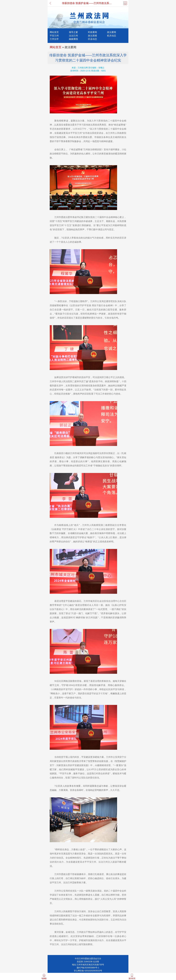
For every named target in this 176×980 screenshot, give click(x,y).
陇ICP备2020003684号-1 (88, 968)
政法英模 (92, 36)
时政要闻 (92, 32)
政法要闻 (112, 32)
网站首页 (54, 32)
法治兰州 (73, 36)
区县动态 (92, 39)
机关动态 (112, 36)
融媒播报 (73, 39)
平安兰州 (54, 36)
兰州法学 (54, 39)
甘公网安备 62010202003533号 (88, 971)
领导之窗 (73, 32)
